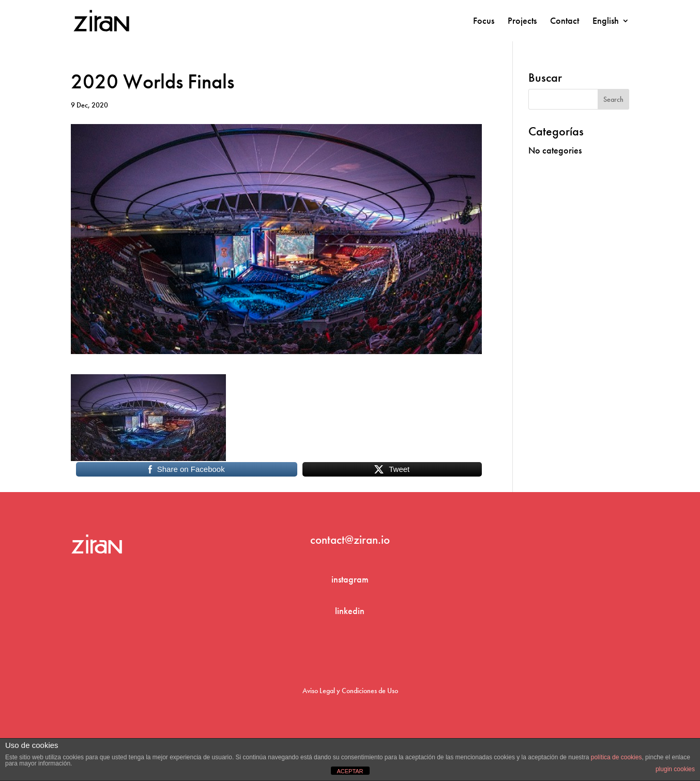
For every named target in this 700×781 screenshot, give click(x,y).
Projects (522, 22)
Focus (484, 22)
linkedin (350, 611)
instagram (350, 579)
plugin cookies (675, 769)
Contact (565, 22)
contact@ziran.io (350, 540)
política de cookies (617, 757)
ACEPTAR (350, 771)
